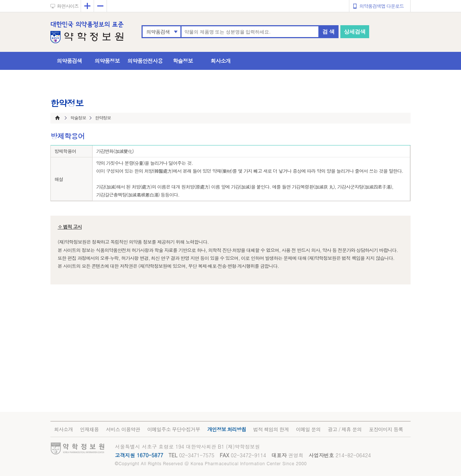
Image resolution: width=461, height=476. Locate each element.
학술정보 (183, 61)
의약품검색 (158, 32)
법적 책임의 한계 (271, 429)
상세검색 (355, 32)
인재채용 (89, 429)
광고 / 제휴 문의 (345, 429)
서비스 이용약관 (123, 429)
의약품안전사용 (145, 61)
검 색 (328, 32)
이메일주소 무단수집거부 (174, 429)
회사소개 (221, 61)
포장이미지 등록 (386, 429)
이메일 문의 (308, 429)
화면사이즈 (68, 6)
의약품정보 (107, 61)
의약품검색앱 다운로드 (382, 6)
